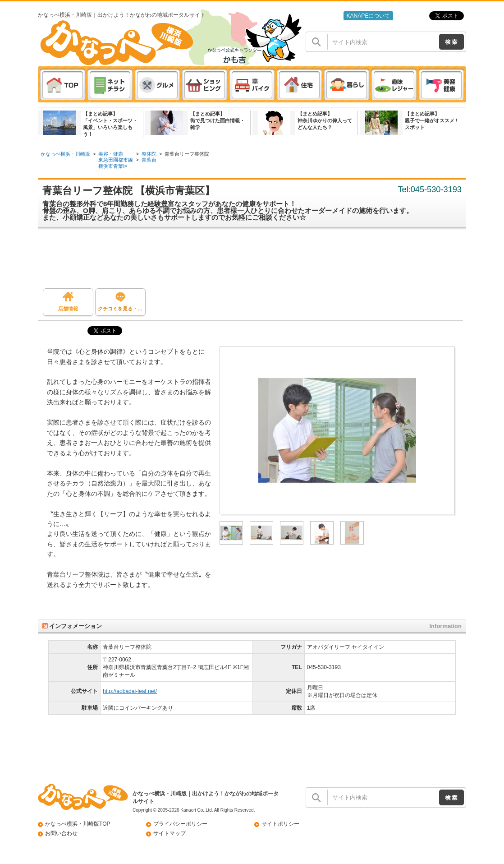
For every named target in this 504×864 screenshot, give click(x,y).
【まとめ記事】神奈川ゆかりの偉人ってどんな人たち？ (325, 120)
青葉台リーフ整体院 (187, 154)
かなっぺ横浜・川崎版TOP (78, 824)
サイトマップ (170, 833)
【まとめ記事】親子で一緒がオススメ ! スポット (431, 120)
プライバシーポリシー (180, 824)
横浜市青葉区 (113, 166)
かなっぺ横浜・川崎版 (65, 154)
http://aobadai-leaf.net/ (130, 691)
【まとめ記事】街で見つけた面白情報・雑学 (218, 120)
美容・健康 (111, 154)
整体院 (149, 154)
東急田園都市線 (116, 160)
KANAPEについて (368, 16)
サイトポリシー (280, 824)
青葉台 (149, 160)
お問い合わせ (61, 833)
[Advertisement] (257, 261)
